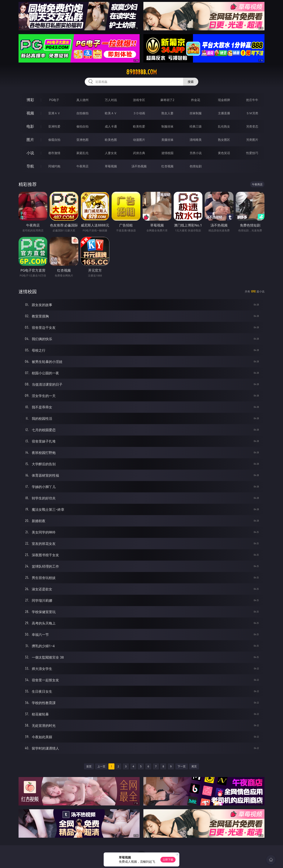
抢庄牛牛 (252, 100)
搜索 (191, 82)
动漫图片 (139, 140)
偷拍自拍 (82, 126)
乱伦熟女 (224, 126)
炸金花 (196, 100)
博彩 (30, 100)
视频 (30, 113)
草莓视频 (111, 166)
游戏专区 (139, 100)
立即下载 (168, 860)
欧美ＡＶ (111, 113)
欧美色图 (111, 140)
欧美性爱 (139, 126)
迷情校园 (167, 153)
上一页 (101, 766)
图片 (30, 140)
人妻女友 (111, 153)
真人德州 (82, 100)
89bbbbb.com (141, 72)
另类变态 (252, 126)
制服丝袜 (167, 126)
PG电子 (54, 100)
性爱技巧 (252, 153)
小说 (30, 153)
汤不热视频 (139, 166)
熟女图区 (224, 140)
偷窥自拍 (54, 140)
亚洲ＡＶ (54, 113)
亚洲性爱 (54, 126)
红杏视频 (167, 166)
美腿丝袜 (167, 140)
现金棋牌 (224, 100)
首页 (89, 766)
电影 (30, 126)
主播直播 (224, 113)
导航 (30, 166)
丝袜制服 (196, 113)
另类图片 (252, 140)
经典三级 (196, 126)
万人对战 (111, 100)
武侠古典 (139, 153)
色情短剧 (196, 166)
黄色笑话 (224, 153)
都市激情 (54, 153)
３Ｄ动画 (139, 113)
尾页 (194, 766)
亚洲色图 (82, 140)
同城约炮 (54, 166)
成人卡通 (111, 126)
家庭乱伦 (82, 153)
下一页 (182, 766)
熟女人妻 (167, 113)
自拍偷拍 (82, 113)
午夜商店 (82, 166)
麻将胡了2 (167, 100)
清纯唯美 (196, 140)
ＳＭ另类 (252, 113)
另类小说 (196, 153)
